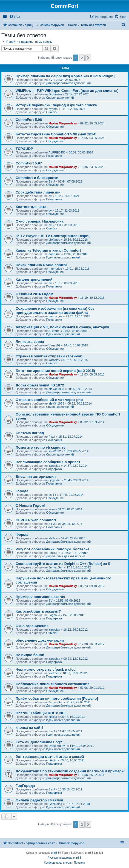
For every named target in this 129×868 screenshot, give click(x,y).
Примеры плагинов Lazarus (40, 597)
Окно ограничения (32, 626)
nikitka (53, 717)
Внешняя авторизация (36, 476)
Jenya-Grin (56, 567)
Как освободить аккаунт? (38, 611)
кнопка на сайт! (29, 728)
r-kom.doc (55, 269)
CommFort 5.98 (29, 120)
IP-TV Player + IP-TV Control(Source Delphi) (53, 236)
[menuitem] (15, 17)
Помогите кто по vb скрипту (41, 447)
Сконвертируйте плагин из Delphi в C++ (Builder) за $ (63, 564)
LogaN (53, 615)
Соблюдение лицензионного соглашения (53, 684)
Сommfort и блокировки (37, 178)
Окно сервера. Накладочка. (40, 221)
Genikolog (55, 804)
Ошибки (52, 112)
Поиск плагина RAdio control (41, 265)
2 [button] (82, 58)
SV (51, 80)
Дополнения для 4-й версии (65, 556)
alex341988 (56, 389)
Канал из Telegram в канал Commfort (48, 250)
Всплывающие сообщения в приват (48, 462)
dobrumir (54, 254)
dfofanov (54, 240)
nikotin (53, 760)
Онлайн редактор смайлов (39, 800)
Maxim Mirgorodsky (63, 123)
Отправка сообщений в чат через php (49, 400)
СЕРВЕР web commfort (36, 520)
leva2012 (55, 451)
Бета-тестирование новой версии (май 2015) (55, 371)
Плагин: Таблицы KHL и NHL (41, 713)
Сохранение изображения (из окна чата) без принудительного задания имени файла (55, 311)
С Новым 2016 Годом (34, 294)
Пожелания (54, 156)
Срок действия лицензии (38, 192)
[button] (88, 58)
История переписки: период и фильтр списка (56, 105)
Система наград (30, 433)
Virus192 (54, 345)
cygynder (55, 480)
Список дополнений (60, 98)
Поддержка (54, 469)
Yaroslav (54, 360)
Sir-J (52, 181)
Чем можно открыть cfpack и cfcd (46, 669)
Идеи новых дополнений (63, 257)
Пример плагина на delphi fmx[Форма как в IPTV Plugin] (65, 76)
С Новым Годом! (31, 506)
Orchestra (55, 94)
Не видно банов (30, 655)
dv (50, 196)
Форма (22, 535)
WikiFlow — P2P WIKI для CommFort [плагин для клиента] (67, 91)
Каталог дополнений (34, 279)
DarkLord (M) (57, 746)
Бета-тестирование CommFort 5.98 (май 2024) (56, 134)
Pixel (52, 437)
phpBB (55, 853)
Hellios (53, 538)
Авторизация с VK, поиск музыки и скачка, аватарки (62, 327)
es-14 (52, 495)
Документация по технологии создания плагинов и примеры (70, 771)
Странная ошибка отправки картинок (49, 356)
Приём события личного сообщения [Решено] (57, 698)
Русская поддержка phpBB (64, 858)
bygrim (53, 109)
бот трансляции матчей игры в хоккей (50, 757)
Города (22, 491)
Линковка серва (30, 342)
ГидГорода (25, 786)
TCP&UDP (24, 149)
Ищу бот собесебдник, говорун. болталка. (53, 549)
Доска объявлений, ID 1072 (40, 385)
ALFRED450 (57, 152)
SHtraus (54, 331)
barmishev (55, 316)
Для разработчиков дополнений (68, 83)
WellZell (54, 673)
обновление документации (40, 640)
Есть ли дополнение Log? (39, 742)
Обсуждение (55, 127)
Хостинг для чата (31, 207)
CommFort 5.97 (29, 163)
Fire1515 (54, 553)
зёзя (51, 509)
